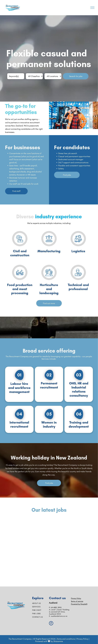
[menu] (92, 8)
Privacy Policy (76, 598)
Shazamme (58, 641)
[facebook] (51, 624)
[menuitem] (40, 603)
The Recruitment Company (20, 639)
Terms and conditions (66, 639)
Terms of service (77, 601)
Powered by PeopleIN (79, 604)
